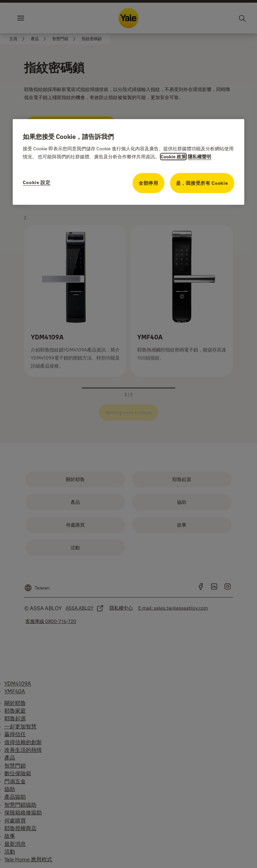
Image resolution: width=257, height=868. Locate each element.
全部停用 (148, 183)
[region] (128, 162)
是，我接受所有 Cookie (202, 183)
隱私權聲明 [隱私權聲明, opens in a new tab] (199, 157)
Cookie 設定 (36, 182)
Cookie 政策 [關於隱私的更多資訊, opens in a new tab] (173, 157)
